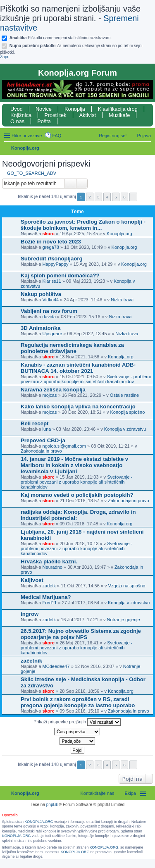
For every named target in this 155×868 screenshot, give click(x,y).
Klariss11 (52, 281)
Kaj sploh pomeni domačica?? (60, 275)
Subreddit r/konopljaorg (51, 259)
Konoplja (75, 109)
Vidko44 (51, 300)
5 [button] (116, 197)
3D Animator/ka (41, 328)
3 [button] (98, 197)
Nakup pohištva (41, 294)
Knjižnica (21, 115)
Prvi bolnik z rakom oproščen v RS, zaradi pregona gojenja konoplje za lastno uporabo (78, 702)
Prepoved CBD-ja (43, 440)
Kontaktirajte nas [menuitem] (98, 793)
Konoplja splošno (127, 412)
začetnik (31, 661)
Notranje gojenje (124, 620)
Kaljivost (32, 580)
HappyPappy (56, 264)
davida (49, 317)
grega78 (51, 247)
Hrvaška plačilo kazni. (49, 562)
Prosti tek (55, 115)
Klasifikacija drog (118, 109)
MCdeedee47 (56, 666)
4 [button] (107, 197)
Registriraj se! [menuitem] (113, 136)
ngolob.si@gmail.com (64, 446)
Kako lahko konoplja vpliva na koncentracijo (78, 407)
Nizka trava (122, 300)
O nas (17, 121)
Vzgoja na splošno (127, 586)
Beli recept (35, 423)
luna (47, 429)
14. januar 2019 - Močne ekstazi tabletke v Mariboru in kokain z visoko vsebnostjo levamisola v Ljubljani (74, 465)
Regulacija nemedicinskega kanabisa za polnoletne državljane (72, 348)
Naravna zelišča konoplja (53, 390)
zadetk (49, 586)
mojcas (50, 395)
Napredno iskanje (82, 184)
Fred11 (50, 603)
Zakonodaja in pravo (41, 451)
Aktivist (88, 115)
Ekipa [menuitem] (130, 793)
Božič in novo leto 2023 (51, 242)
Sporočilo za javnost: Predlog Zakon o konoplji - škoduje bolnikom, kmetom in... (83, 225)
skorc (49, 234)
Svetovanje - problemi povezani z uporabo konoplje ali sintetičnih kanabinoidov (86, 379)
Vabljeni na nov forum (49, 311)
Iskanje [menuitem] (148, 149)
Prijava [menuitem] (144, 136)
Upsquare (52, 334)
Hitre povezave (27, 136)
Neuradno (52, 567)
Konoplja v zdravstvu (125, 429)
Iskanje (70, 184)
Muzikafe (119, 115)
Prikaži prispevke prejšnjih (77, 722)
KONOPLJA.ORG (39, 822)
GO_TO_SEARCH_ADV (32, 173)
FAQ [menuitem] (57, 136)
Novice (44, 109)
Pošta (44, 121)
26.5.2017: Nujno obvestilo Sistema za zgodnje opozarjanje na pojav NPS (81, 634)
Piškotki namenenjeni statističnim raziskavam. (61, 38)
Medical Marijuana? (46, 597)
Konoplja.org (25, 148)
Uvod (17, 109)
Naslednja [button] (133, 197)
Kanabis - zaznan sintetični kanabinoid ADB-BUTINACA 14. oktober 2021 (78, 368)
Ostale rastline (124, 395)
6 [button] (124, 197)
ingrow (30, 614)
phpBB (52, 805)
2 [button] (90, 197)
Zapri (5, 57)
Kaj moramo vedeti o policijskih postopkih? (77, 495)
